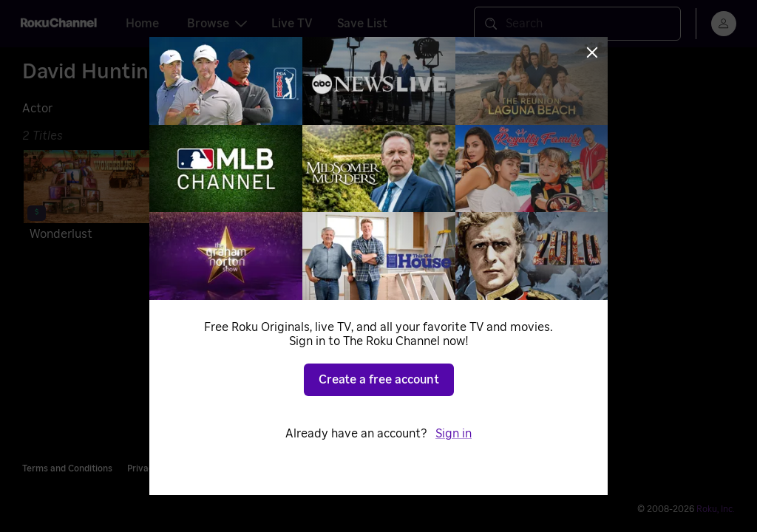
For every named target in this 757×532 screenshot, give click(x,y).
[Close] (592, 52)
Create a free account (379, 380)
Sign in (454, 434)
